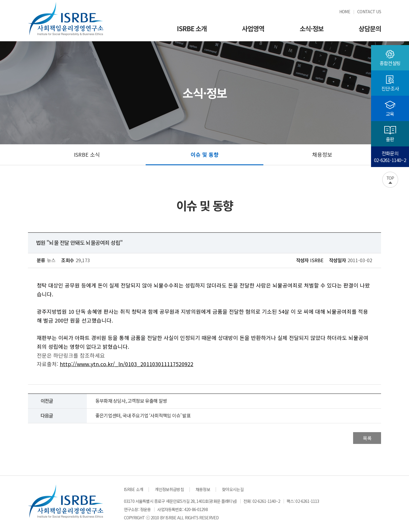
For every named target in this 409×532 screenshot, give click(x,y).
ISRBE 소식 (87, 154)
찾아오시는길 (233, 489)
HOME (345, 11)
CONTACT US (369, 11)
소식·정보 (312, 28)
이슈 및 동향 (205, 154)
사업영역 (253, 28)
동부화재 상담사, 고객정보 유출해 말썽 (131, 401)
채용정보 (322, 154)
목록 (367, 438)
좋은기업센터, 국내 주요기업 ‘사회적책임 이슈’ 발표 (143, 415)
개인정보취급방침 (169, 489)
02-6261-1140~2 (266, 501)
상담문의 (370, 28)
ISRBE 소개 (192, 28)
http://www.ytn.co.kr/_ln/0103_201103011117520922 (127, 364)
